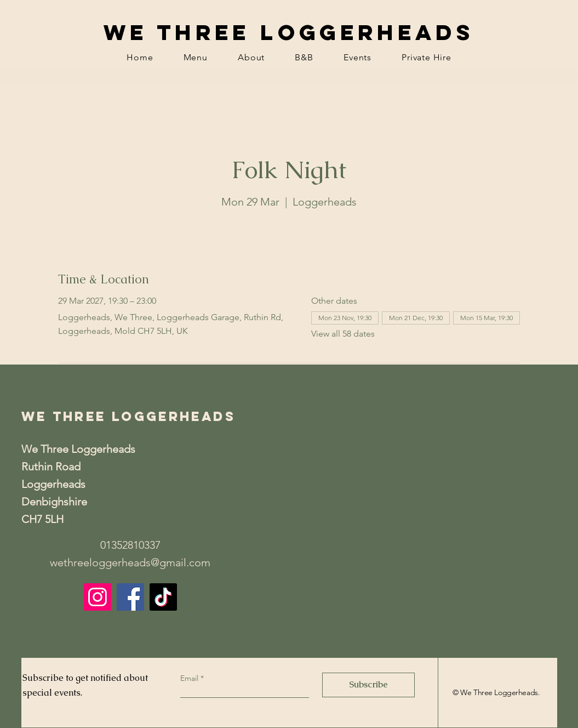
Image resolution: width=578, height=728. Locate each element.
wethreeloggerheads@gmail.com (130, 562)
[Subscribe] (368, 685)
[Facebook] (130, 597)
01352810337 (130, 545)
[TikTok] (163, 597)
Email (190, 678)
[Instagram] (98, 597)
